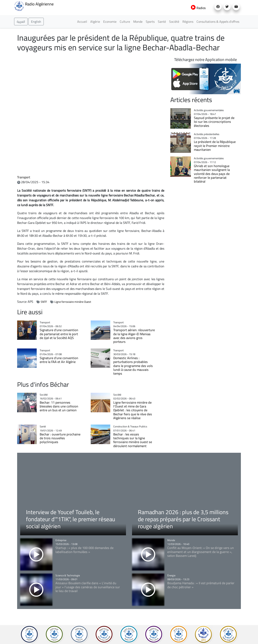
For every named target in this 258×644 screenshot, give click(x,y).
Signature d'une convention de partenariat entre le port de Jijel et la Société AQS (59, 334)
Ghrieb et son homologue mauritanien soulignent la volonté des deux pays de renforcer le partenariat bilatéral (212, 174)
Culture (125, 22)
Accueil (82, 22)
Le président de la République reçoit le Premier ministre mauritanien (215, 146)
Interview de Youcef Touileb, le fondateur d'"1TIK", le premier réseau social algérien (71, 519)
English (36, 22)
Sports (150, 22)
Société (174, 22)
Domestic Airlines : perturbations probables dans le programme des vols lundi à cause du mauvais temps (133, 366)
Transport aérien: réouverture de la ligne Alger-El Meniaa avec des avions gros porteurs (134, 336)
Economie (110, 22)
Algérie (95, 22)
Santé (162, 22)
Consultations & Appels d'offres (218, 22)
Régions (188, 22)
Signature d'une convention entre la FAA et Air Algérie (59, 360)
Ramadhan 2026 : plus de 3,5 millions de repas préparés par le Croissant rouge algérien (183, 519)
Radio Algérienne (34, 6)
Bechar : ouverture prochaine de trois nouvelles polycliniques (60, 438)
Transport (24, 177)
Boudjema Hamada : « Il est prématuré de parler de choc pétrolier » (201, 585)
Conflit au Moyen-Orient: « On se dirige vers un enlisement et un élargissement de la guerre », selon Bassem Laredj (201, 552)
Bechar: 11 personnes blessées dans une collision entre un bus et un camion (59, 406)
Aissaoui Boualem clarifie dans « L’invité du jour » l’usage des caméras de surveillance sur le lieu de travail (88, 587)
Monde (138, 22)
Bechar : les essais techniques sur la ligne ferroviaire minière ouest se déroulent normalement (133, 440)
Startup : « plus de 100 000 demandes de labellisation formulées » (84, 550)
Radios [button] (198, 8)
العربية (21, 22)
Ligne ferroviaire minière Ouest (73, 302)
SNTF (44, 302)
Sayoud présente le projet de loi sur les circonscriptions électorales (214, 122)
